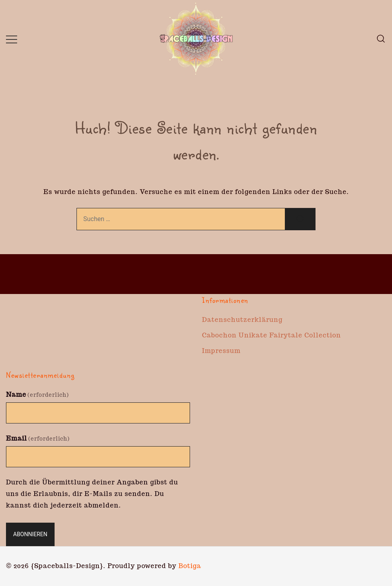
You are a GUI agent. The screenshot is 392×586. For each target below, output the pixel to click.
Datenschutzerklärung (242, 320)
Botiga (190, 566)
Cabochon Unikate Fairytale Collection (271, 335)
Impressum (221, 351)
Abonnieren (30, 534)
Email (38, 438)
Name (37, 395)
